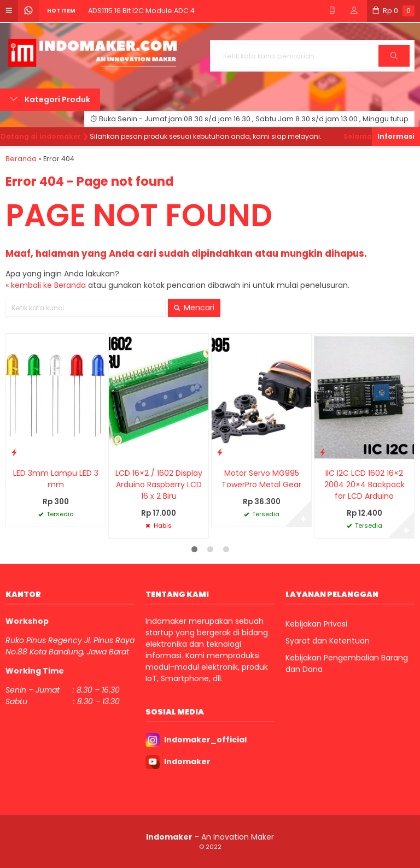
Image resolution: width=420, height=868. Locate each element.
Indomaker (187, 761)
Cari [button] (394, 59)
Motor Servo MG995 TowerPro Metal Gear (261, 479)
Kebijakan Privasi (316, 624)
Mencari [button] (194, 308)
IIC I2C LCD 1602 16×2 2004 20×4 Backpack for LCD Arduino (364, 485)
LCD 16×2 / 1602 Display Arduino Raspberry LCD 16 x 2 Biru (159, 485)
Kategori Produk (50, 99)
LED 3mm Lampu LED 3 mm (56, 479)
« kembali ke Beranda (46, 285)
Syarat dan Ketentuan (328, 641)
